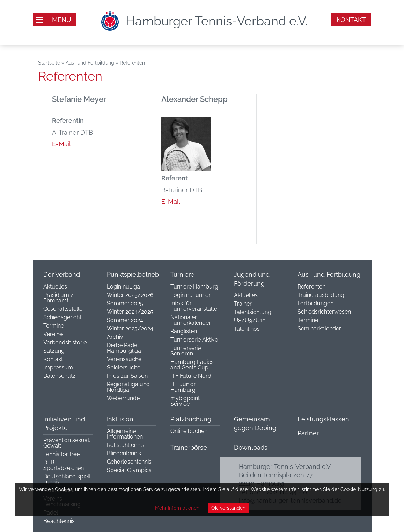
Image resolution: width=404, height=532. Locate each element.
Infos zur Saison (127, 376)
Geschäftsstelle (63, 309)
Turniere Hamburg (194, 287)
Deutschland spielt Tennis (67, 479)
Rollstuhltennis (126, 445)
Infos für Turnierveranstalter (195, 306)
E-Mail (61, 144)
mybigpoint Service (185, 401)
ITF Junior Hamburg (183, 387)
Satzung (54, 351)
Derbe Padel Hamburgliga (124, 348)
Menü (62, 20)
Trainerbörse (189, 447)
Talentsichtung (253, 312)
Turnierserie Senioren (186, 351)
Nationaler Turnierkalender (191, 320)
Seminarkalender (319, 328)
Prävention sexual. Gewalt (67, 443)
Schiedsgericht (62, 317)
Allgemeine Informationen (125, 434)
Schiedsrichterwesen (324, 312)
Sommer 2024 (125, 320)
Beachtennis (59, 521)
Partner (308, 433)
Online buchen (189, 431)
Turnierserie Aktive (194, 340)
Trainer (243, 304)
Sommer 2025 (125, 303)
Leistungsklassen (323, 419)
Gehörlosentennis (129, 462)
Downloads (251, 447)
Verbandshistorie (65, 342)
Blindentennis (124, 453)
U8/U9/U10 (250, 320)
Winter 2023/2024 (130, 328)
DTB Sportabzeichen (64, 465)
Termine (54, 326)
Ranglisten (184, 331)
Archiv (115, 337)
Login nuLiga (123, 287)
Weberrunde (123, 398)
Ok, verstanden (228, 508)
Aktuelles (55, 287)
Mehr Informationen (177, 508)
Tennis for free (61, 454)
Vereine (53, 334)
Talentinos (247, 329)
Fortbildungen (315, 303)
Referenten (311, 287)
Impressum (58, 368)
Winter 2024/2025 (130, 312)
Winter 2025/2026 (130, 295)
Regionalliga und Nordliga (128, 387)
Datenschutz (59, 376)
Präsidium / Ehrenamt (59, 298)
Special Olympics (129, 470)
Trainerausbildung (321, 295)
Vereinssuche (124, 359)
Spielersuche (124, 368)
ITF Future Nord (191, 376)
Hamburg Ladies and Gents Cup (192, 365)
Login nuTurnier (190, 295)
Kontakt (351, 20)
